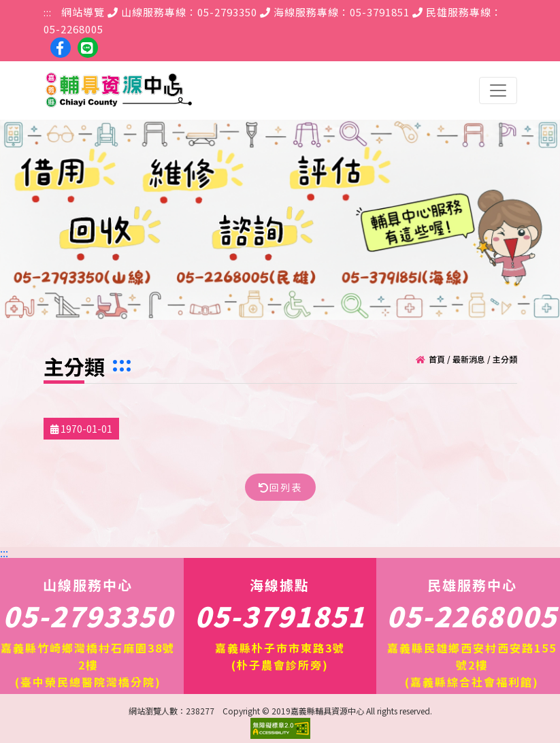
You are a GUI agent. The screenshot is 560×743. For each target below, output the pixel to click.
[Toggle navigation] (498, 90)
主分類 (505, 358)
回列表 (280, 486)
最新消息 (469, 358)
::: (48, 12)
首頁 (437, 358)
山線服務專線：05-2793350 (182, 12)
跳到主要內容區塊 (7, 7)
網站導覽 (83, 12)
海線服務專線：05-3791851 (335, 12)
